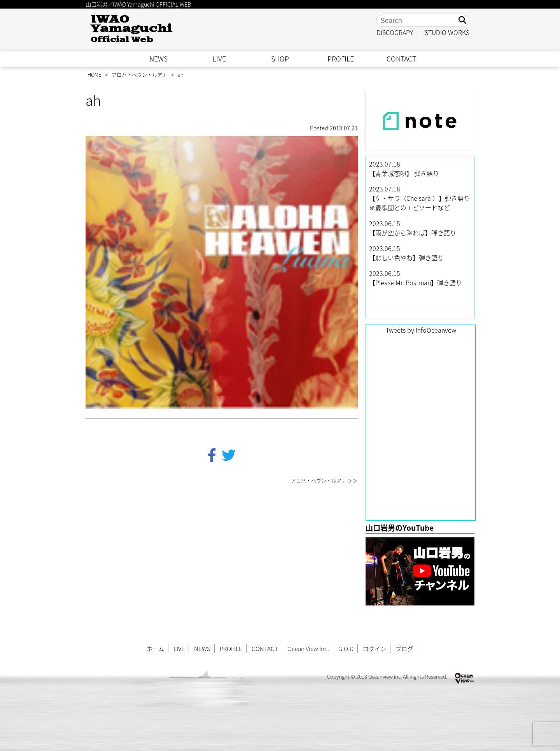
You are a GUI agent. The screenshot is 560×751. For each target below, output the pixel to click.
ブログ (404, 648)
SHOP (280, 59)
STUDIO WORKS (447, 32)
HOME (94, 75)
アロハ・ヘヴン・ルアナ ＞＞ (324, 480)
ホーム (155, 648)
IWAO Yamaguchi (131, 29)
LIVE (219, 59)
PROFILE (341, 59)
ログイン (374, 648)
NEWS (158, 59)
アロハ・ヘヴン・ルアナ (139, 75)
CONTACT (401, 59)
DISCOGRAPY (395, 32)
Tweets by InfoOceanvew (421, 330)
